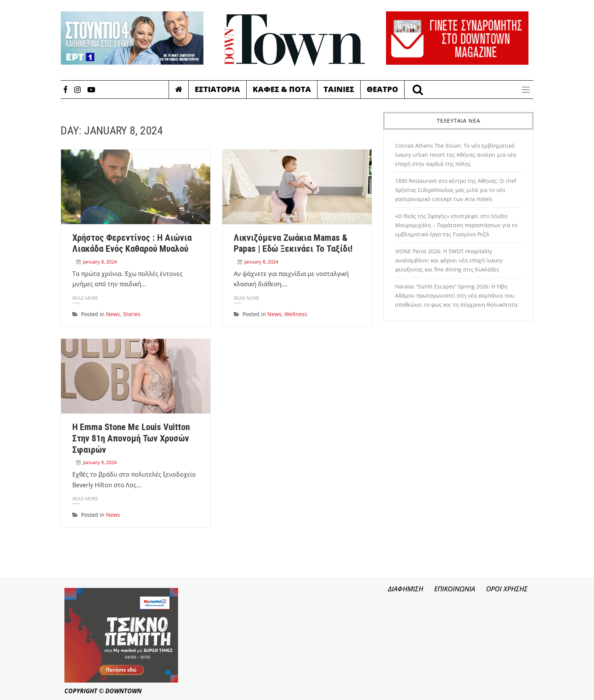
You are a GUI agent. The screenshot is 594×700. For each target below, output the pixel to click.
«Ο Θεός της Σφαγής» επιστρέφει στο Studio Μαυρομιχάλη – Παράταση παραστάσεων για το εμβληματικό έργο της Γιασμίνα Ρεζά (456, 225)
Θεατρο (382, 89)
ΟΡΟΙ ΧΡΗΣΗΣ (507, 589)
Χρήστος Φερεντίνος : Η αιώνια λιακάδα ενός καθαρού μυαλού (132, 243)
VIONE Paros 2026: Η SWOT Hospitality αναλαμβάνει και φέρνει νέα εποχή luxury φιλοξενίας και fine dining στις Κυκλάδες (449, 260)
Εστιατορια (217, 89)
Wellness (296, 314)
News (113, 314)
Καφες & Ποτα (282, 89)
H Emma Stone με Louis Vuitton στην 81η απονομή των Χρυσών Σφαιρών (131, 438)
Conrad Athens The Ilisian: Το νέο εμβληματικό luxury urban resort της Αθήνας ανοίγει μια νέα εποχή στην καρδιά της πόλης (456, 155)
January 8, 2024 (100, 262)
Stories (132, 314)
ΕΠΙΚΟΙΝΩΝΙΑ (455, 589)
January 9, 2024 (100, 462)
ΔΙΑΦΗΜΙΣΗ (406, 589)
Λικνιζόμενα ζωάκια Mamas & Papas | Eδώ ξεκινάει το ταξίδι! (293, 243)
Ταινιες (339, 89)
